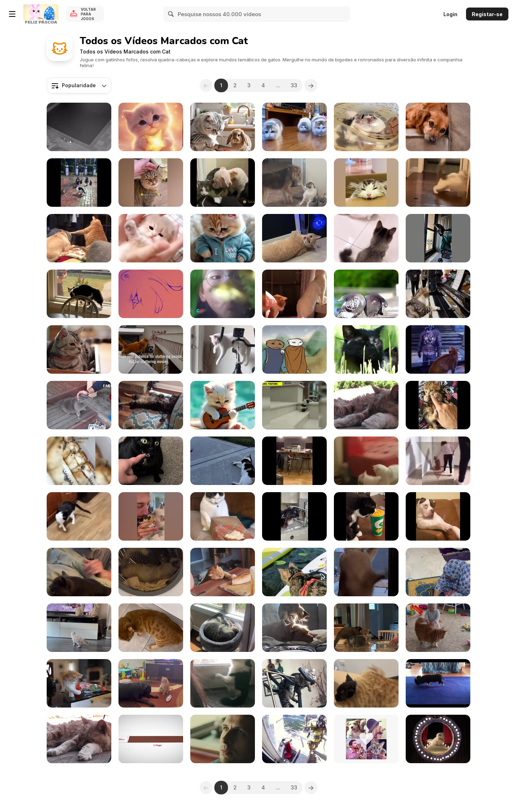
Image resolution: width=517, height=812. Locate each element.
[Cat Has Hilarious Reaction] (151, 461)
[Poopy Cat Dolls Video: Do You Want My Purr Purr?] (438, 739)
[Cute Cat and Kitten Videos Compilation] (79, 461)
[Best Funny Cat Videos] (438, 405)
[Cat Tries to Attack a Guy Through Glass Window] (79, 294)
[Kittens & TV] (79, 628)
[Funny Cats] (438, 183)
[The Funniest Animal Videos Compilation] (223, 516)
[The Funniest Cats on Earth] (438, 349)
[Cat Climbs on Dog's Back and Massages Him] (294, 628)
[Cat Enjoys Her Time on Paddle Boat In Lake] (294, 572)
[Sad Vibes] (223, 405)
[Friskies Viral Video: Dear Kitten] (79, 349)
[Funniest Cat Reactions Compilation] (151, 516)
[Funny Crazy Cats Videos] (366, 461)
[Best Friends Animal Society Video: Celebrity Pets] (366, 739)
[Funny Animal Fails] (366, 294)
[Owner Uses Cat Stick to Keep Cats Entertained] (366, 238)
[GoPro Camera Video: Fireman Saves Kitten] (294, 739)
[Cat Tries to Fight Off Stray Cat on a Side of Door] (223, 683)
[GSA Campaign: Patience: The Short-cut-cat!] (151, 349)
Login (450, 14)
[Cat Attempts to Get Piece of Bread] (223, 572)
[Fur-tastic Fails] (438, 238)
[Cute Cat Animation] (151, 127)
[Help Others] (223, 127)
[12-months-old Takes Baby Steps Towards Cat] (438, 628)
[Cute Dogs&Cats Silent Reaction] (438, 127)
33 (294, 85)
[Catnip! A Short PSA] (151, 294)
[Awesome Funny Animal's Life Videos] (438, 516)
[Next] (311, 85)
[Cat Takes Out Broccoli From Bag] (79, 683)
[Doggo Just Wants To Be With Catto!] (294, 183)
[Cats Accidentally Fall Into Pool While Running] (79, 127)
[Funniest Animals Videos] (151, 183)
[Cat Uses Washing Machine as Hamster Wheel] (151, 572)
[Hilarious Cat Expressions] (294, 461)
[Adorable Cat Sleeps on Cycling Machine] (223, 349)
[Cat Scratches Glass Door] (366, 572)
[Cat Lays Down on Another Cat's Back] (366, 683)
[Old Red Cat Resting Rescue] (79, 739)
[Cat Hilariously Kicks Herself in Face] (223, 628)
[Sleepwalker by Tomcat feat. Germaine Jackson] (294, 349)
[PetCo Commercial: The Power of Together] (223, 294)
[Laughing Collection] (294, 405)
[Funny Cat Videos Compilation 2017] (79, 405)
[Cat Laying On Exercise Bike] (294, 683)
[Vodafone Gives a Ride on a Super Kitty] (223, 739)
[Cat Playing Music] (438, 294)
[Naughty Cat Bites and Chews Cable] (294, 238)
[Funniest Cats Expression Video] (366, 516)
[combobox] (79, 85)
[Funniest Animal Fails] (438, 461)
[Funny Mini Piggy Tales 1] (438, 683)
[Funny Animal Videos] (294, 294)
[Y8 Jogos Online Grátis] (41, 14)
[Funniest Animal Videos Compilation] (79, 183)
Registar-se (487, 14)
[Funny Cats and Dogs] (223, 461)
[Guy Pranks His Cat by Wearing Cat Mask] (79, 572)
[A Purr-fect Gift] (223, 238)
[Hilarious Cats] (294, 127)
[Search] (171, 14)
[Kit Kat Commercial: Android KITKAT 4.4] (151, 739)
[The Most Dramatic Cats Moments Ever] (366, 183)
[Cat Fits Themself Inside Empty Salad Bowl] (366, 628)
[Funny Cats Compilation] (223, 183)
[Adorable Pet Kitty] (438, 572)
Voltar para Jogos (88, 14)
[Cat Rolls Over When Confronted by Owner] (151, 628)
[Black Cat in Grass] (366, 349)
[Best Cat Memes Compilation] (294, 516)
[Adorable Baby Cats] (151, 238)
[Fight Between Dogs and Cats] (79, 238)
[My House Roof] (366, 127)
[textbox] (79, 85)
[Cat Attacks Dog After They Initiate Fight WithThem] (151, 683)
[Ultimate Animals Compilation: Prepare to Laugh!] (151, 405)
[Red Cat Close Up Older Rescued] (366, 405)
